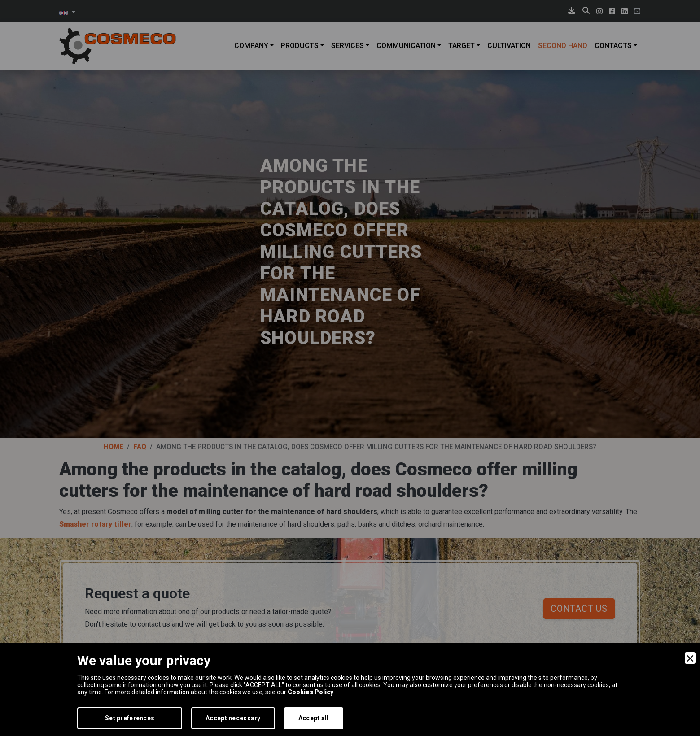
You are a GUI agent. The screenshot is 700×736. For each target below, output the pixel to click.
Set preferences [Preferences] (130, 718)
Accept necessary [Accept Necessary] (233, 718)
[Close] (690, 658)
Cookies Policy (311, 692)
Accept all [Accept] (314, 718)
